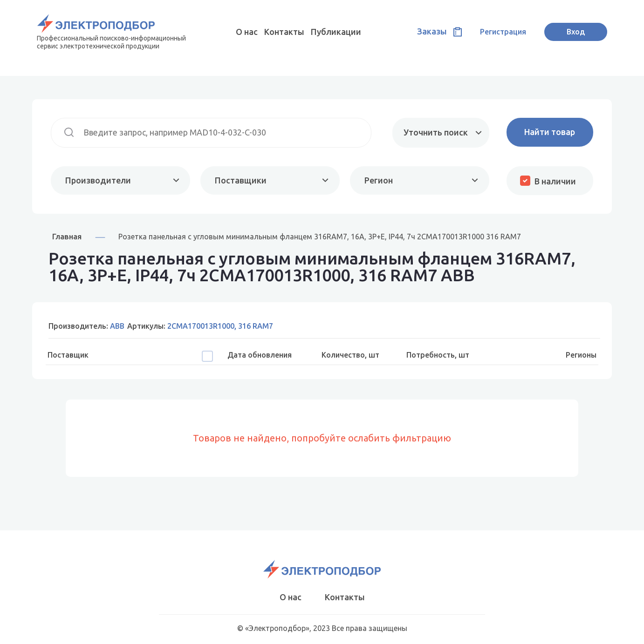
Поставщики (241, 180)
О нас (247, 32)
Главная (67, 236)
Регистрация (503, 32)
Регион (379, 180)
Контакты (284, 32)
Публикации (336, 32)
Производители (98, 180)
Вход (576, 32)
